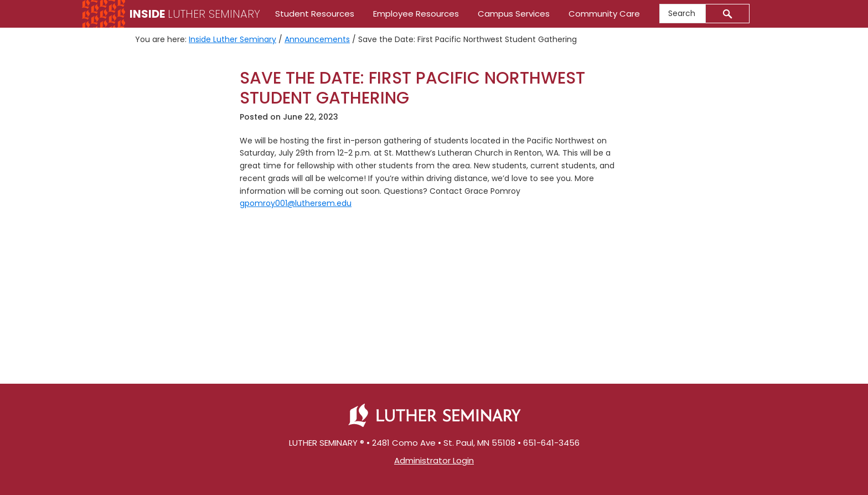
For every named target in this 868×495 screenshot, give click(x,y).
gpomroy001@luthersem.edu (296, 203)
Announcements (317, 39)
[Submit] (728, 14)
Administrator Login (434, 460)
